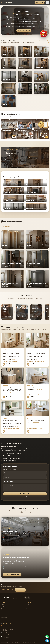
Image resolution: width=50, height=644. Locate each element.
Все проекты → (6, 227)
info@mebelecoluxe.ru (8, 626)
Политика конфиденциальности (28, 642)
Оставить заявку (20, 590)
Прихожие (4, 611)
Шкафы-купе (4, 607)
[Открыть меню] (47, 2)
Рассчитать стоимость (24, 30)
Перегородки (4, 615)
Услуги (28, 607)
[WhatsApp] (29, 598)
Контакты (28, 611)
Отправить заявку (25, 494)
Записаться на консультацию (12, 574)
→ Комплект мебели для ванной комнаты (11, 428)
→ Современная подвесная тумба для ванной (36, 394)
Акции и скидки (30, 609)
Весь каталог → (43, 42)
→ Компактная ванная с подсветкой (10, 361)
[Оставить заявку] (44, 34)
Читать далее (14, 359)
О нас (28, 605)
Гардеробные (4, 609)
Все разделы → (5, 617)
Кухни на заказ (5, 605)
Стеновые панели (5, 613)
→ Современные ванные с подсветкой (35, 428)
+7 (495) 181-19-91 (9, 542)
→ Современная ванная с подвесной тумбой (11, 394)
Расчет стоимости (40, 2)
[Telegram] (26, 598)
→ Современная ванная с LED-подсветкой (35, 361)
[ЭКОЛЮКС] (18, 2)
